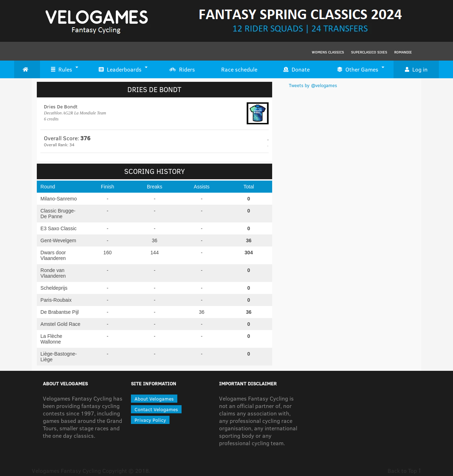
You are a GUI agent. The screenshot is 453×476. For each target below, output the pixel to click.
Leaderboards (120, 69)
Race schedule (239, 69)
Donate (297, 69)
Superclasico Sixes (369, 52)
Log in (416, 69)
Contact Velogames (156, 409)
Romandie (403, 52)
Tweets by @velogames (313, 85)
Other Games (358, 69)
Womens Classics (328, 52)
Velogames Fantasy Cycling (66, 471)
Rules (62, 69)
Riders (182, 69)
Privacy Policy (150, 420)
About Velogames (154, 399)
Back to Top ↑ (404, 471)
